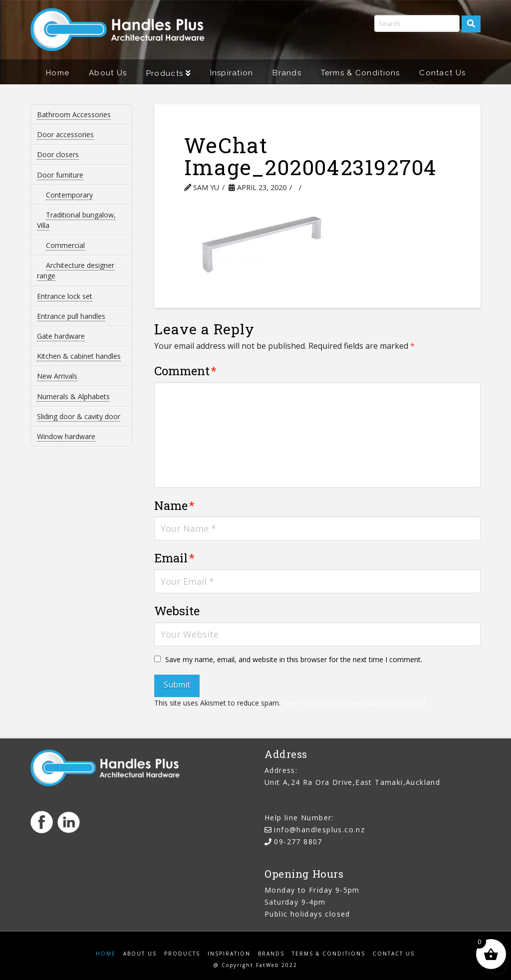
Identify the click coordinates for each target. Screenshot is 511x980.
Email (174, 558)
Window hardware (66, 436)
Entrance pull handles (71, 316)
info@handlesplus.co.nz (319, 830)
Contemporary (69, 195)
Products (182, 954)
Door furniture (60, 175)
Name (174, 505)
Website (177, 611)
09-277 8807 (298, 842)
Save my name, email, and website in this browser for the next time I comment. (294, 659)
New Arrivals (57, 376)
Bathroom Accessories (74, 115)
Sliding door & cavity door (79, 416)
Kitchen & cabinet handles (79, 356)
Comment (185, 371)
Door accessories (65, 134)
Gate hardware (61, 336)
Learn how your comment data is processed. (355, 703)
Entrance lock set (65, 296)
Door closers (58, 154)
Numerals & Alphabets (73, 396)
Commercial (65, 245)
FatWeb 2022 (277, 965)
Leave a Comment (344, 187)
